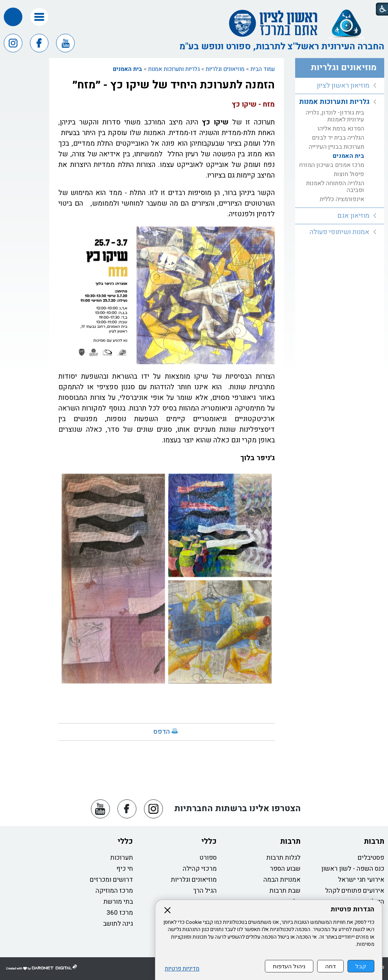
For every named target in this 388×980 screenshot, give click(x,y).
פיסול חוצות (349, 174)
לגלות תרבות (283, 858)
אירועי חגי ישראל (361, 880)
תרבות (374, 841)
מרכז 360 (120, 913)
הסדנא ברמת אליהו (341, 129)
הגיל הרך (205, 891)
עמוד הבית (263, 69)
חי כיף (125, 869)
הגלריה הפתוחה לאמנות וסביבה (335, 187)
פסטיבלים (371, 858)
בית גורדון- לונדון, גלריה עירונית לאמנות (335, 116)
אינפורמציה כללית (342, 199)
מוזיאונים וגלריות (225, 69)
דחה (330, 966)
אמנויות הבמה (282, 880)
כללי (209, 841)
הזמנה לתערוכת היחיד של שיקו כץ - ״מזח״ (174, 85)
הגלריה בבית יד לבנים (338, 138)
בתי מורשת (118, 902)
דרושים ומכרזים (111, 880)
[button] (39, 17)
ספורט (208, 858)
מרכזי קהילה (200, 869)
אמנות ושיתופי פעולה (339, 232)
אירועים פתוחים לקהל (355, 891)
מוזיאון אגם (353, 216)
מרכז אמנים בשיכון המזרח (332, 165)
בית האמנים (128, 69)
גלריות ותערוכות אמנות (174, 69)
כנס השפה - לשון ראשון (353, 869)
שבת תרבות (285, 891)
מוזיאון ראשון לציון (343, 86)
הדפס (162, 732)
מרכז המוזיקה (114, 891)
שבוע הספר (285, 869)
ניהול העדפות (289, 966)
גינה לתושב (118, 924)
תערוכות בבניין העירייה (336, 147)
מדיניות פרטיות (182, 969)
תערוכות (122, 858)
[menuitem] (340, 86)
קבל (361, 966)
